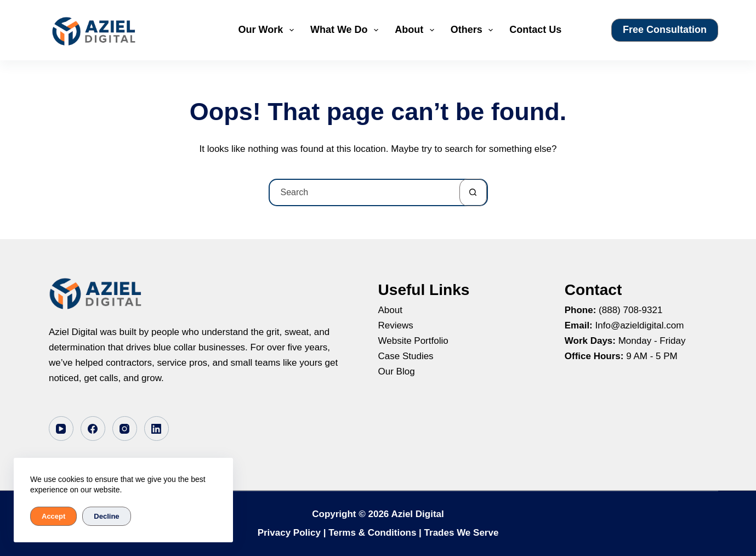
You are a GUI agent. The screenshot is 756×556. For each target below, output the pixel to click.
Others (474, 30)
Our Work (268, 30)
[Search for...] (365, 192)
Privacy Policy (289, 533)
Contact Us (535, 30)
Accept (53, 516)
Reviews (396, 325)
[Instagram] (125, 429)
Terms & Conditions (372, 533)
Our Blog (397, 371)
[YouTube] (61, 429)
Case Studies (406, 356)
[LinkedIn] (157, 429)
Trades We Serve (462, 533)
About (417, 30)
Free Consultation (665, 30)
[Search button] (473, 192)
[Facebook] (93, 429)
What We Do (346, 30)
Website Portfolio (413, 341)
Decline (106, 516)
